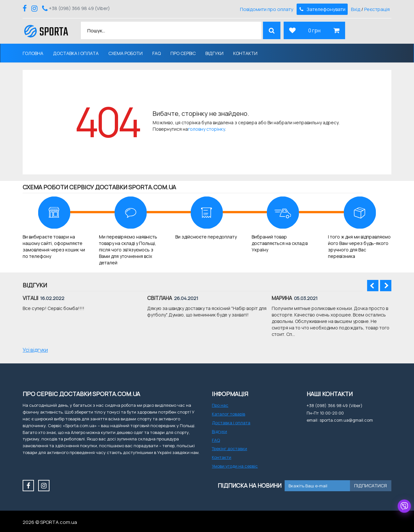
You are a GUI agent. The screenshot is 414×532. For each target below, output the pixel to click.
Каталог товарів (229, 414)
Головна (33, 53)
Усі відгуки (35, 350)
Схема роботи (125, 53)
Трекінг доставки (229, 449)
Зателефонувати (322, 9)
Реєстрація (377, 9)
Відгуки (214, 53)
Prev (373, 286)
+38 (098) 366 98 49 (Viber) (79, 8)
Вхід (356, 9)
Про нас (220, 405)
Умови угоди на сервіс (235, 466)
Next (386, 286)
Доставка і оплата (76, 53)
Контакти (245, 53)
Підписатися (370, 486)
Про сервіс (183, 53)
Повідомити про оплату (267, 9)
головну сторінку (207, 129)
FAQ (157, 53)
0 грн (314, 30)
